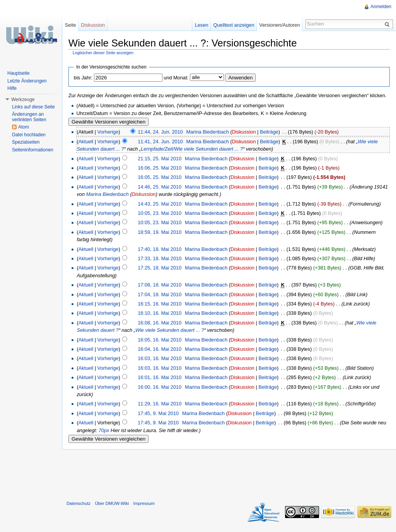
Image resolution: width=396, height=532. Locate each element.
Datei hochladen (29, 135)
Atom (24, 127)
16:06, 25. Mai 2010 (160, 168)
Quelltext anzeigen (234, 25)
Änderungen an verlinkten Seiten (29, 117)
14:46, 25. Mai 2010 (160, 187)
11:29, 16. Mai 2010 (160, 404)
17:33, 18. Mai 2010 (160, 258)
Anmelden (381, 7)
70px (104, 430)
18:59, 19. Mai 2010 (160, 232)
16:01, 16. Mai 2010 (160, 377)
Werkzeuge (23, 100)
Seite (70, 25)
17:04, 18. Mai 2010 (160, 294)
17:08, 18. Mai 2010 (160, 285)
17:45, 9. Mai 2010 (158, 413)
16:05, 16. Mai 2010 (160, 340)
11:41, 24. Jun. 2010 (160, 142)
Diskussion (244, 132)
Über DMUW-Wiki (112, 503)
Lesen (202, 25)
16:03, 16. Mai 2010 (160, 358)
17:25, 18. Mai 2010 (160, 268)
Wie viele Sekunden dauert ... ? (170, 330)
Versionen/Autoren (279, 25)
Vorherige (108, 132)
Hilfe (12, 88)
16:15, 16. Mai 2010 (160, 304)
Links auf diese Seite (33, 107)
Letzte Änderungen (27, 81)
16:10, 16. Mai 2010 (160, 313)
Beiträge (269, 132)
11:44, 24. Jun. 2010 (160, 132)
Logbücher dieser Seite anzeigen (103, 53)
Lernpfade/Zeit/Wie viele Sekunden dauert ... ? (192, 149)
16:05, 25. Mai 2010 (160, 177)
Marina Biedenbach (208, 132)
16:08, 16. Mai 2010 (160, 323)
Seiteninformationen (33, 150)
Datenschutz (79, 503)
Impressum (144, 503)
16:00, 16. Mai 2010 (160, 387)
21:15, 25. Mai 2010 (160, 159)
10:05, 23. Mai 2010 (160, 213)
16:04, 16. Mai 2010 (160, 349)
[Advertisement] (229, 473)
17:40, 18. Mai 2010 (160, 249)
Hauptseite (18, 73)
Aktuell (86, 142)
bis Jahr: (83, 78)
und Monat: (176, 78)
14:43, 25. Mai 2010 (160, 204)
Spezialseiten (26, 142)
